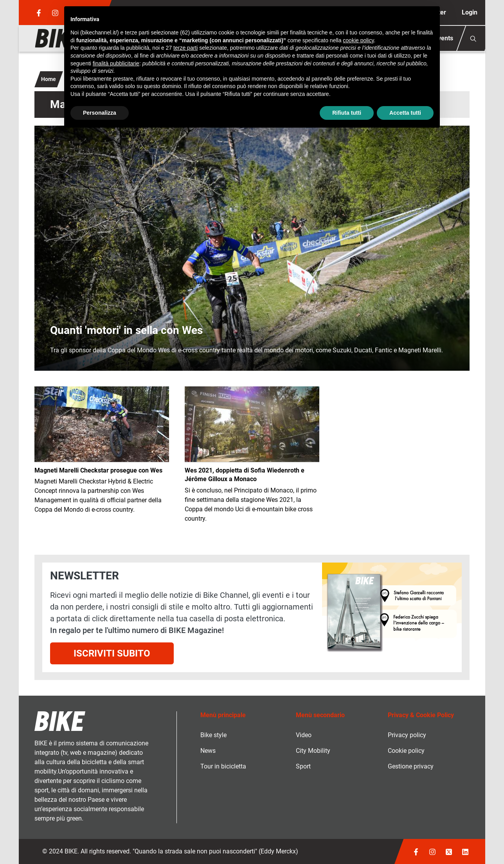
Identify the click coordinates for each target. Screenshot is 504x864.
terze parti (185, 48)
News (208, 751)
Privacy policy (407, 735)
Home (49, 79)
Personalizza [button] (100, 113)
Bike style (213, 735)
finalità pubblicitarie (116, 63)
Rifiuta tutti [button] (347, 113)
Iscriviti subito (112, 653)
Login (470, 12)
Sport (303, 766)
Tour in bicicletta (223, 766)
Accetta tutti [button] (405, 113)
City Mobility (313, 751)
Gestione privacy (411, 766)
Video (304, 735)
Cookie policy (406, 751)
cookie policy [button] (358, 40)
